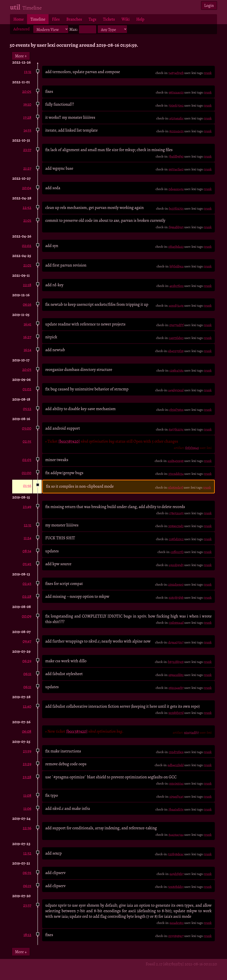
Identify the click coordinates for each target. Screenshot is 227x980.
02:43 (27, 584)
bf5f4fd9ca (177, 266)
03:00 (27, 428)
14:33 (27, 130)
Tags (93, 19)
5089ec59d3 (176, 526)
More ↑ (21, 56)
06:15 (27, 886)
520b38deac (176, 854)
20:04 (27, 188)
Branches (74, 19)
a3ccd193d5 (176, 565)
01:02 (27, 389)
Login (209, 5)
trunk (208, 73)
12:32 (27, 853)
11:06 (27, 808)
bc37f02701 (176, 208)
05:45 (27, 564)
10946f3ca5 (176, 797)
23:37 (27, 150)
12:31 (27, 525)
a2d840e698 (176, 461)
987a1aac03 (176, 92)
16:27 (27, 337)
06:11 (27, 674)
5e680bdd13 (176, 887)
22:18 (27, 285)
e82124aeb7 (176, 688)
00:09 (26, 616)
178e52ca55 (177, 513)
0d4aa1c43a (176, 189)
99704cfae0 (176, 169)
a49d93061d (176, 390)
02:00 (26, 473)
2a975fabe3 (176, 338)
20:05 (27, 91)
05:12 (27, 409)
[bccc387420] (69, 441)
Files (56, 19)
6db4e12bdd (176, 765)
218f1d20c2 (176, 539)
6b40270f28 (176, 351)
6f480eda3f (176, 487)
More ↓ (21, 952)
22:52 (27, 207)
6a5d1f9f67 (177, 874)
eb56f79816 (176, 410)
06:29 (27, 661)
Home (19, 19)
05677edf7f (177, 325)
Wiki (125, 19)
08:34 (27, 551)
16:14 (27, 350)
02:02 (27, 246)
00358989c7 (176, 936)
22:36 (27, 828)
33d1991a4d (176, 623)
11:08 (27, 795)
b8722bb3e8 (176, 662)
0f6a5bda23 (176, 247)
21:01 (27, 220)
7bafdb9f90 (176, 156)
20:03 (27, 369)
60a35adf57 (191, 733)
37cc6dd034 (176, 474)
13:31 (28, 72)
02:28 (27, 596)
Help (140, 19)
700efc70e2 (176, 105)
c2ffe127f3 (177, 552)
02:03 (27, 460)
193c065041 (176, 783)
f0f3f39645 (192, 448)
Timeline (38, 19)
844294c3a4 (176, 835)
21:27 (27, 168)
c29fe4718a (176, 370)
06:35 (27, 873)
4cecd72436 (176, 306)
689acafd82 (176, 675)
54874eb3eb (176, 73)
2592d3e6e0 (176, 584)
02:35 (27, 441)
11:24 (28, 538)
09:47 (27, 641)
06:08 (27, 731)
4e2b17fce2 (176, 286)
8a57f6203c (176, 429)
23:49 (27, 507)
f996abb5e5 (176, 227)
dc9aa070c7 (176, 642)
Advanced (22, 29)
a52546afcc (177, 118)
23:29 (27, 764)
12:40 (27, 706)
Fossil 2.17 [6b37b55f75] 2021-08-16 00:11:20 (181, 964)
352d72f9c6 (176, 752)
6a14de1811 (177, 923)
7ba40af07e (176, 809)
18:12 (27, 935)
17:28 (27, 117)
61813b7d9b (176, 598)
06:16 (27, 304)
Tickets (109, 19)
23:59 (27, 751)
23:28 (27, 777)
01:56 (27, 486)
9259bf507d (176, 713)
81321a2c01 (176, 131)
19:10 (27, 104)
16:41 (27, 324)
